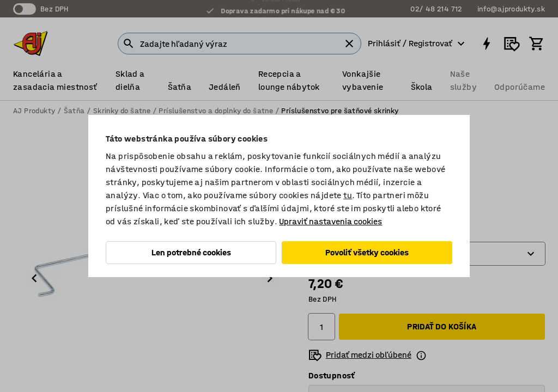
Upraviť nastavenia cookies (330, 221)
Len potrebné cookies (191, 252)
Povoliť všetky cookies (367, 252)
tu (348, 195)
